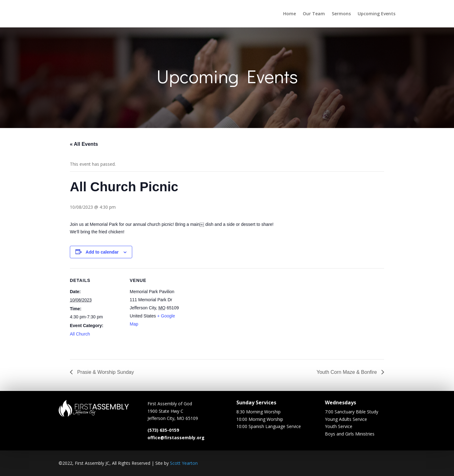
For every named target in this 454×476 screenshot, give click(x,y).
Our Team (314, 14)
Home (290, 14)
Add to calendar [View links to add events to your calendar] (102, 252)
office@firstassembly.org (176, 439)
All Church (80, 334)
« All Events (84, 144)
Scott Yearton (184, 463)
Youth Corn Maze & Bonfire (347, 372)
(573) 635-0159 (163, 432)
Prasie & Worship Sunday (105, 372)
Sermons (341, 14)
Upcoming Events (377, 14)
